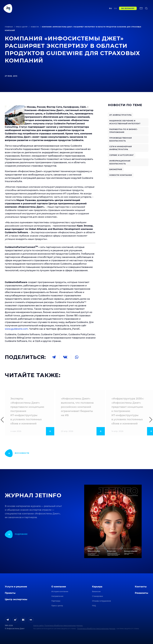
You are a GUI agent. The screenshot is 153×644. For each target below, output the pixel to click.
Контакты (95, 9)
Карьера (97, 587)
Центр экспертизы (57, 9)
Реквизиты (142, 593)
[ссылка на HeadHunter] (31, 620)
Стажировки (97, 596)
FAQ (94, 606)
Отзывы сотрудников (101, 601)
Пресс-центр (22, 27)
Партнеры (56, 601)
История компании (60, 591)
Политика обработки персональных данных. (64, 625)
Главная (9, 27)
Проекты (42, 9)
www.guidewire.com (16, 329)
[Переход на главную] (8, 9)
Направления (57, 596)
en (115, 9)
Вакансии (96, 591)
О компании (59, 587)
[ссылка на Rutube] (15, 620)
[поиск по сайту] (146, 9)
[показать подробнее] (17, 453)
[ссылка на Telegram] (8, 620)
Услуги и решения (16, 587)
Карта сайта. (39, 625)
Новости (35, 27)
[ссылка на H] (23, 620)
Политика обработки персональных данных (96, 629)
